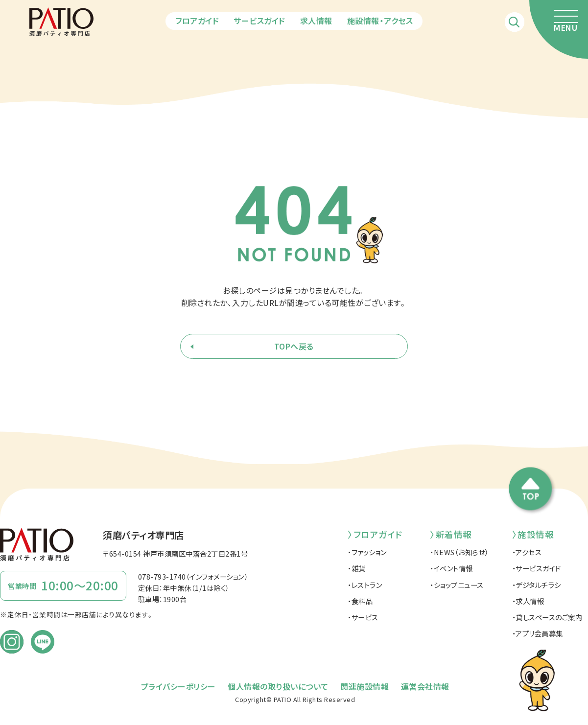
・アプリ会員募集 (538, 633)
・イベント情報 (451, 568)
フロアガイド (197, 21)
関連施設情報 (365, 686)
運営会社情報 (425, 686)
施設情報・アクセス (380, 21)
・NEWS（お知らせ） (459, 552)
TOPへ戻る (294, 346)
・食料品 (360, 601)
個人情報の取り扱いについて (278, 686)
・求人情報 (528, 601)
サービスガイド (259, 21)
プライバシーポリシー (178, 686)
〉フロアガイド (375, 534)
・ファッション (367, 552)
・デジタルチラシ (537, 585)
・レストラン (365, 585)
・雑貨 (357, 568)
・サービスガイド (537, 568)
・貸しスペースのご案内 (547, 617)
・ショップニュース (457, 585)
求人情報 (316, 21)
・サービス (363, 617)
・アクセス (527, 552)
